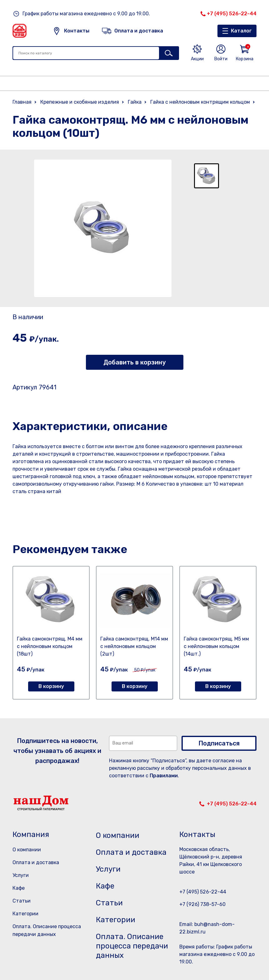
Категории (25, 914)
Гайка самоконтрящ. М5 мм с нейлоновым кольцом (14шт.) (216, 646)
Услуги (21, 875)
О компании (27, 850)
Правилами (164, 776)
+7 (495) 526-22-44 (232, 14)
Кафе (19, 888)
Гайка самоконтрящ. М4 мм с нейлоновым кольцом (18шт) (50, 646)
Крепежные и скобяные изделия (80, 102)
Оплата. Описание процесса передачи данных (132, 946)
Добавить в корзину (134, 362)
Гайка (135, 102)
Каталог (241, 31)
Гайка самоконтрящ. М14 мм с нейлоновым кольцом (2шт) (134, 646)
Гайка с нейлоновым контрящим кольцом (200, 102)
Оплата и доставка (36, 862)
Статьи (22, 901)
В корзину (51, 686)
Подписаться (219, 743)
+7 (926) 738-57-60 (202, 904)
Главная (22, 102)
